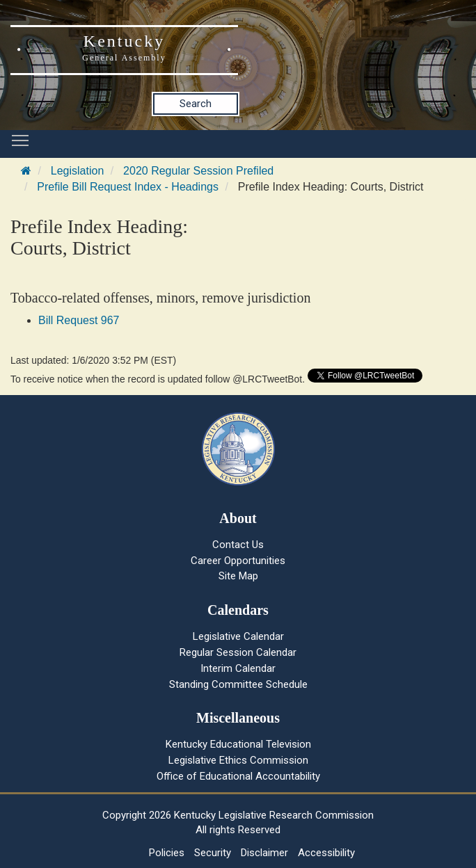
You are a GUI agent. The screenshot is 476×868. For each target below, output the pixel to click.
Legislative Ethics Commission (238, 760)
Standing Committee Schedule (238, 684)
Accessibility (326, 853)
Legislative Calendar (238, 636)
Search (196, 104)
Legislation (78, 171)
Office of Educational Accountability (238, 776)
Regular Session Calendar (238, 652)
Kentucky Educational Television (238, 744)
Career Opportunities (238, 561)
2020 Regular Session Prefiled (198, 171)
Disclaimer (264, 853)
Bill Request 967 (79, 320)
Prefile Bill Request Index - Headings (128, 187)
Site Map (238, 576)
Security (213, 853)
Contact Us (238, 545)
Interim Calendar (238, 668)
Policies (167, 853)
